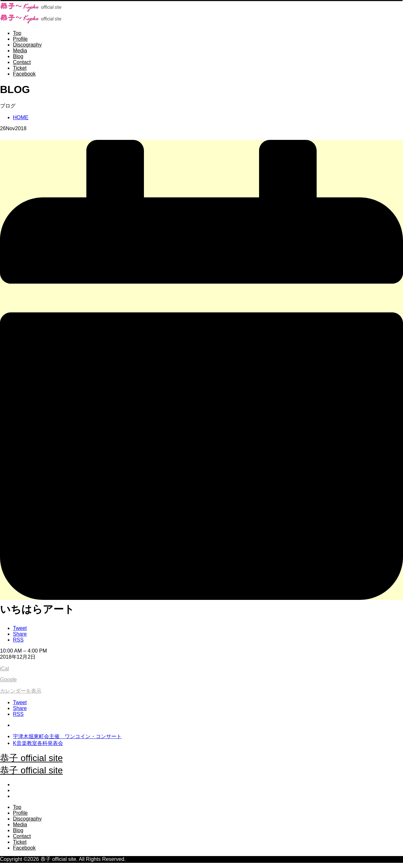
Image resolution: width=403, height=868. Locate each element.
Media (20, 51)
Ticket (20, 68)
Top (17, 33)
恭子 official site (31, 758)
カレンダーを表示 (21, 691)
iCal (5, 669)
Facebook (24, 74)
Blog (18, 56)
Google (8, 680)
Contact (22, 62)
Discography (27, 45)
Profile (20, 39)
